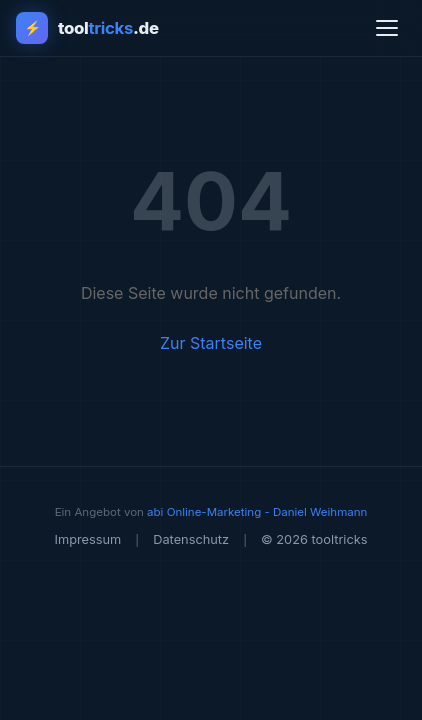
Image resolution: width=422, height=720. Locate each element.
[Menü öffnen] (387, 28)
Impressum (87, 539)
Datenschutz (191, 539)
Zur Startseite (211, 343)
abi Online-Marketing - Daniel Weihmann (257, 512)
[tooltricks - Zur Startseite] (87, 28)
